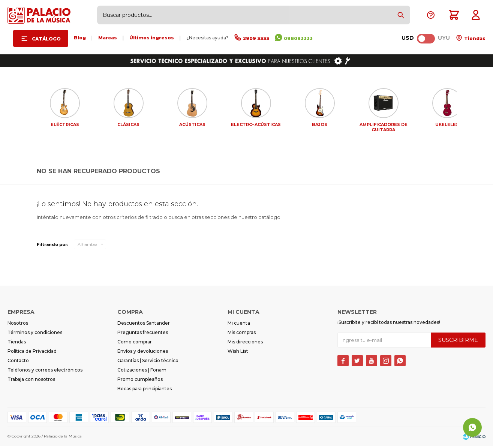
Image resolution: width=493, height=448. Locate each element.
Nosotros (18, 325)
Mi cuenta (239, 325)
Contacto (18, 363)
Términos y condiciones (35, 335)
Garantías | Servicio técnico (148, 363)
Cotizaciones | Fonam (142, 372)
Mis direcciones (245, 344)
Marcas (108, 38)
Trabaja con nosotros (31, 381)
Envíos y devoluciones (143, 353)
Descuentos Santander (144, 325)
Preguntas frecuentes (143, 335)
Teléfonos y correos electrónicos (45, 372)
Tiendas (474, 38)
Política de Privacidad (32, 353)
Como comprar (135, 344)
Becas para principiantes (145, 391)
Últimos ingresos (152, 38)
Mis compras (242, 335)
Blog (80, 38)
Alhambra (88, 247)
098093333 (298, 38)
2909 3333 (256, 38)
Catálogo (46, 39)
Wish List (238, 353)
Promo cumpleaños (140, 381)
